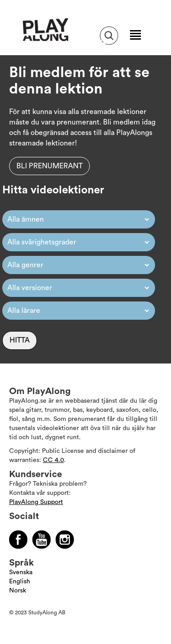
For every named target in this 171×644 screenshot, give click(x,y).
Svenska (21, 572)
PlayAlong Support (36, 502)
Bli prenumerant (49, 166)
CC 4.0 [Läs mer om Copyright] (53, 460)
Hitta (20, 340)
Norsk (18, 591)
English (20, 582)
